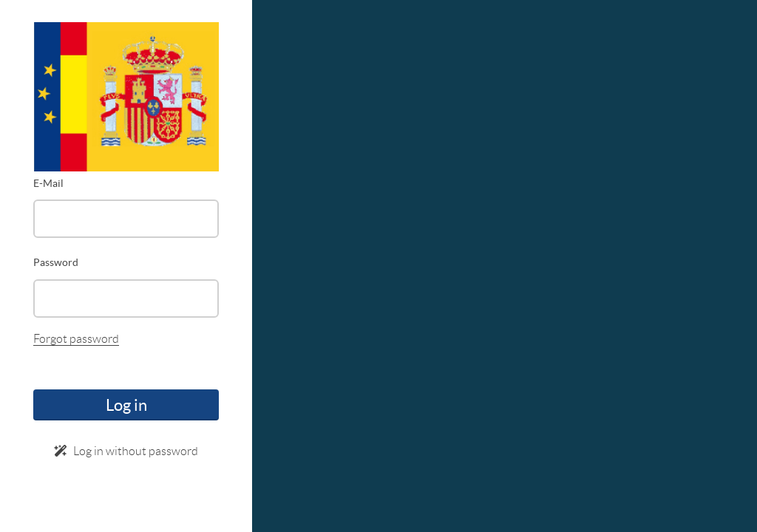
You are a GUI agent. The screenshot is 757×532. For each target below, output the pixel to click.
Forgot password (76, 339)
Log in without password (126, 451)
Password (56, 262)
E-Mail (48, 183)
